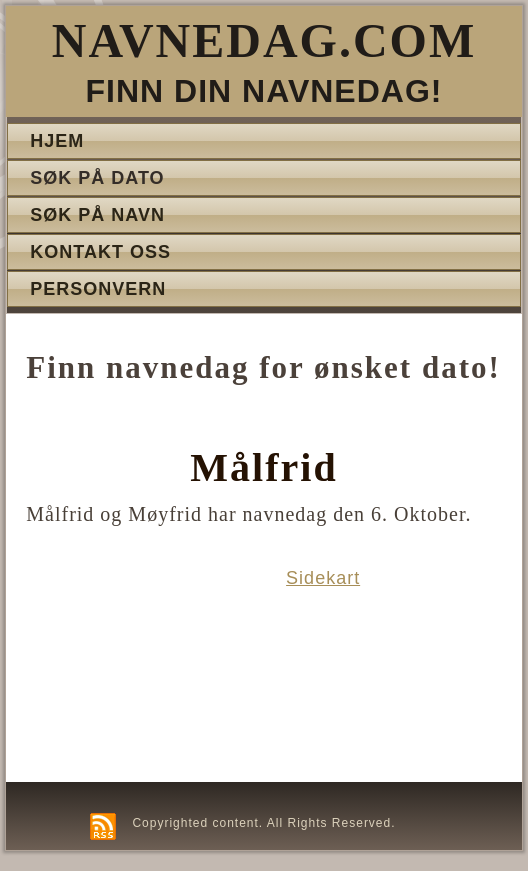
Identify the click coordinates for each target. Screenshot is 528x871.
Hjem (57, 141)
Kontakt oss (100, 252)
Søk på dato (97, 178)
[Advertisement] (135, 670)
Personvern (98, 289)
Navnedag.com (264, 40)
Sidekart (323, 578)
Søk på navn (97, 215)
